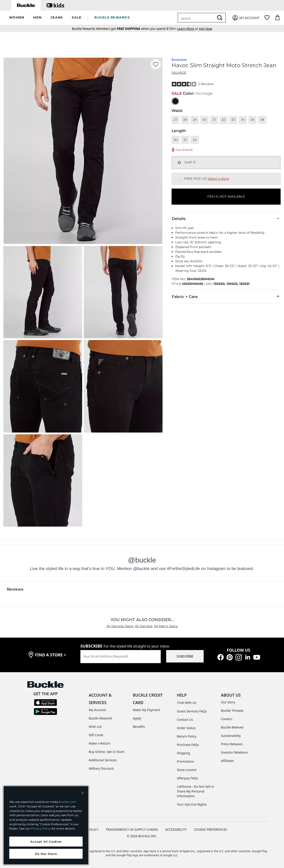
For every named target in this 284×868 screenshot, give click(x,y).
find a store (51, 655)
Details (226, 218)
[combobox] (197, 18)
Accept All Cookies (46, 842)
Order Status (186, 728)
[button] (17, 18)
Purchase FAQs (188, 745)
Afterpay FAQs (187, 778)
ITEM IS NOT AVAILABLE (226, 196)
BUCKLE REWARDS (112, 17)
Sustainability (231, 736)
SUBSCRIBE (185, 656)
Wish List (95, 727)
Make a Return (100, 743)
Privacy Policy (41, 828)
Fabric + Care (226, 296)
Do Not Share (46, 854)
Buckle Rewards (100, 718)
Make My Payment (146, 710)
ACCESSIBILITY (176, 829)
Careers (227, 719)
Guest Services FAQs (192, 711)
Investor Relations (234, 752)
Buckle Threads (232, 711)
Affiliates (227, 761)
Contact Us (185, 720)
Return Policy (187, 736)
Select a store (218, 179)
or (188, 29)
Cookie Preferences (211, 829)
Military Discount (101, 768)
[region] (46, 825)
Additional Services (103, 760)
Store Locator (187, 770)
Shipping (184, 753)
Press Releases (232, 744)
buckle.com (68, 802)
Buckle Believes (232, 727)
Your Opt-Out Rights (192, 804)
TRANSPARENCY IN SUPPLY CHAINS (132, 829)
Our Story (228, 702)
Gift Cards (96, 735)
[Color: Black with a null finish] (175, 101)
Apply (137, 718)
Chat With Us (187, 703)
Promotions (186, 761)
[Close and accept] (83, 793)
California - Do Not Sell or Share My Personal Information (196, 791)
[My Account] (246, 18)
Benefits (139, 727)
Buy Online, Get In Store (107, 752)
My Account (97, 710)
